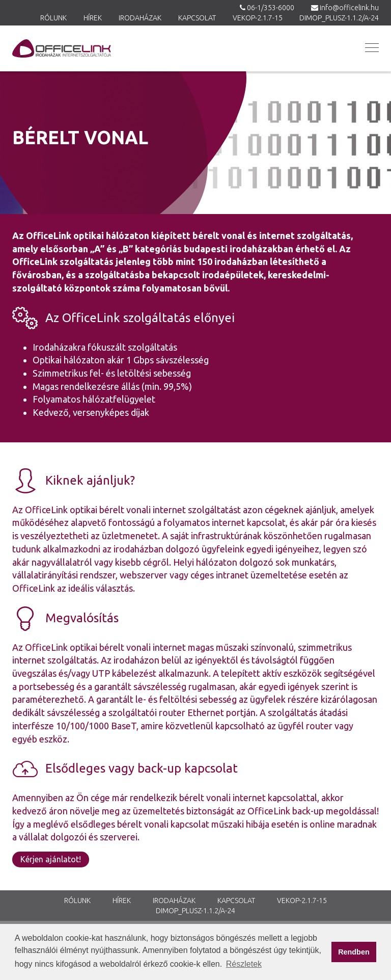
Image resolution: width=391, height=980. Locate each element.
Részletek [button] (244, 964)
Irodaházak (140, 18)
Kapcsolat (197, 18)
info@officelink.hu (349, 8)
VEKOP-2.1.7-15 (258, 18)
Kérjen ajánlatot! (51, 859)
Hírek (93, 18)
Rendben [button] (354, 952)
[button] (371, 47)
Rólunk (53, 18)
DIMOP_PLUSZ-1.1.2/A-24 (339, 18)
